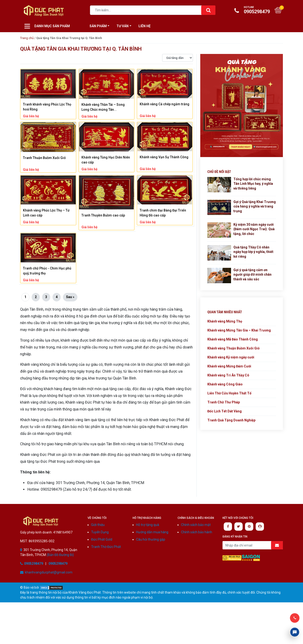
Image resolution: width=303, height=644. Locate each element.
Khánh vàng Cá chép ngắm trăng (165, 104)
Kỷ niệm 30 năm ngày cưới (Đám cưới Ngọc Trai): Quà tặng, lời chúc (254, 229)
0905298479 (253, 10)
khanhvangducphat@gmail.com (49, 572)
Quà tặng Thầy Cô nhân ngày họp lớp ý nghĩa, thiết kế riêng (253, 252)
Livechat (295, 632)
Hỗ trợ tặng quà (148, 525)
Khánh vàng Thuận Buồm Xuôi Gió (234, 348)
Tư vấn (123, 26)
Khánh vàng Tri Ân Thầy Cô (228, 375)
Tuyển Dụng (100, 532)
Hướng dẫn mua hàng (152, 532)
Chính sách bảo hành (197, 532)
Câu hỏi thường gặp (151, 539)
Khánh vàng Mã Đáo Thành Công (233, 339)
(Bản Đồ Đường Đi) (60, 555)
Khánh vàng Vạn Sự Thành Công (164, 157)
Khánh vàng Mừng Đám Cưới (229, 366)
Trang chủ (27, 38)
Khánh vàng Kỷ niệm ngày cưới (231, 357)
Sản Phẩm (98, 26)
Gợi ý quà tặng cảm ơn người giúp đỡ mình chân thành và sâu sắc (252, 275)
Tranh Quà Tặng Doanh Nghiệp (231, 420)
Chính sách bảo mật (196, 525)
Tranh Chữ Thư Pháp (224, 402)
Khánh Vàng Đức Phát (41, 521)
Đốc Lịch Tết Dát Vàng (225, 411)
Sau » (70, 297)
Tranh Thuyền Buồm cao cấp (103, 215)
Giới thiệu (98, 525)
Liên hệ (145, 26)
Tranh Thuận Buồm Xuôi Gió (44, 158)
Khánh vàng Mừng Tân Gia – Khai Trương (239, 330)
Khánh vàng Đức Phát (44, 11)
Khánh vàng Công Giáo (225, 384)
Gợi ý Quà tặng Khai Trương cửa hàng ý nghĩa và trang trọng (255, 206)
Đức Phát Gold (102, 539)
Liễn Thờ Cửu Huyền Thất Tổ (229, 393)
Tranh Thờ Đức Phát (106, 547)
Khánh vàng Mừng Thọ (225, 321)
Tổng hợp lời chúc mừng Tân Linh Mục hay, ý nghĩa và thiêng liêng (253, 184)
